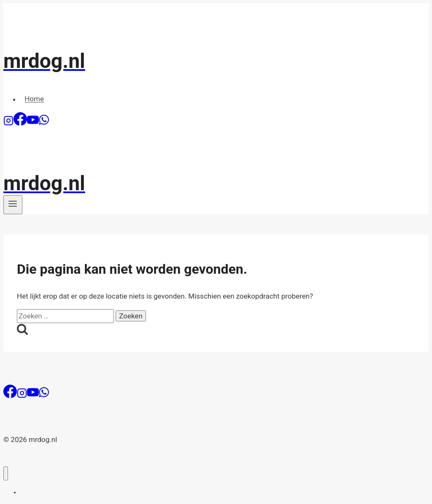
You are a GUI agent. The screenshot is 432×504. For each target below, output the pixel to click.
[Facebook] (20, 123)
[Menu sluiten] (6, 473)
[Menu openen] (13, 205)
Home (34, 99)
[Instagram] (8, 123)
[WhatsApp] (44, 123)
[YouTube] (33, 123)
